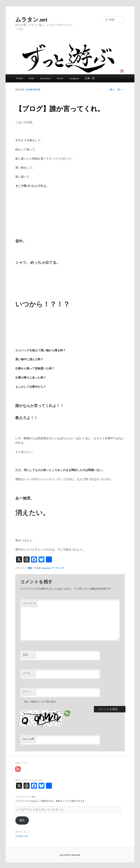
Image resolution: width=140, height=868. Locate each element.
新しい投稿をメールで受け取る (40, 702)
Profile (20, 78)
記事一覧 (90, 78)
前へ (111, 90)
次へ (121, 90)
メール (26, 673)
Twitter (60, 78)
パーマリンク (57, 568)
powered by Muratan (70, 855)
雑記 (30, 568)
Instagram (74, 78)
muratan (46, 568)
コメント (29, 603)
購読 (22, 820)
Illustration (45, 78)
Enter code (28, 739)
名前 (25, 655)
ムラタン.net (31, 20)
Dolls (32, 78)
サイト (26, 692)
